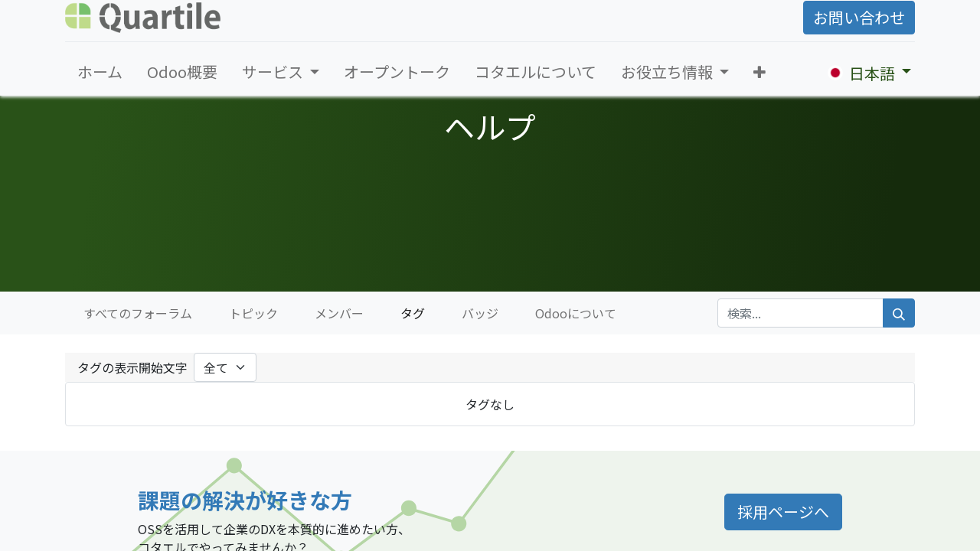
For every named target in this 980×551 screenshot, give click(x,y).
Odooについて (576, 313)
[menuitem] (100, 72)
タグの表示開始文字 (132, 367)
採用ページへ (783, 512)
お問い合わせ (859, 17)
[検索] (899, 313)
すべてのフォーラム (138, 313)
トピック (253, 313)
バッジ (480, 313)
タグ (413, 313)
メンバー (339, 313)
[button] (759, 72)
